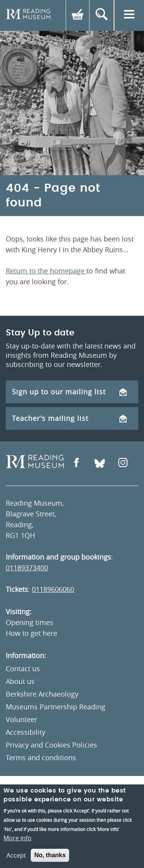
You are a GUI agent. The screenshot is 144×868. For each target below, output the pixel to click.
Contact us (23, 669)
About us (20, 681)
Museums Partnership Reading (55, 707)
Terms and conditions (41, 757)
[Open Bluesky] (100, 463)
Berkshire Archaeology (42, 694)
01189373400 (27, 568)
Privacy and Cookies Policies (51, 745)
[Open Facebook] (76, 463)
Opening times (30, 622)
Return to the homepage (46, 271)
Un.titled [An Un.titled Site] (55, 791)
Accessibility (26, 732)
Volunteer (22, 719)
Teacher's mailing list (69, 418)
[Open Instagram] (123, 463)
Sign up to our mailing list (69, 392)
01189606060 (53, 589)
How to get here (31, 633)
